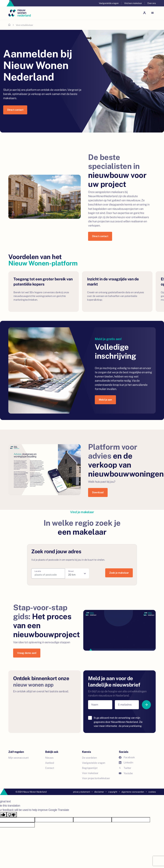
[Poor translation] (12, 815)
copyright (113, 792)
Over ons (152, 3)
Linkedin (126, 763)
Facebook (127, 757)
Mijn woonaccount (18, 758)
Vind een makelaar (133, 3)
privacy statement (82, 792)
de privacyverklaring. (130, 726)
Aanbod (50, 763)
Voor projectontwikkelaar (96, 778)
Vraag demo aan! (27, 653)
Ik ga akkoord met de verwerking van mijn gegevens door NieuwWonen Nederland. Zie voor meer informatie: (118, 722)
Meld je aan (105, 400)
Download (98, 492)
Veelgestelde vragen (109, 3)
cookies (152, 792)
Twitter (125, 768)
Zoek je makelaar (119, 573)
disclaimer (99, 792)
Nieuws (49, 758)
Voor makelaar (90, 773)
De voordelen (89, 758)
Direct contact (15, 110)
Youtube (126, 773)
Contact (50, 768)
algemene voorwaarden (133, 792)
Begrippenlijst (90, 768)
